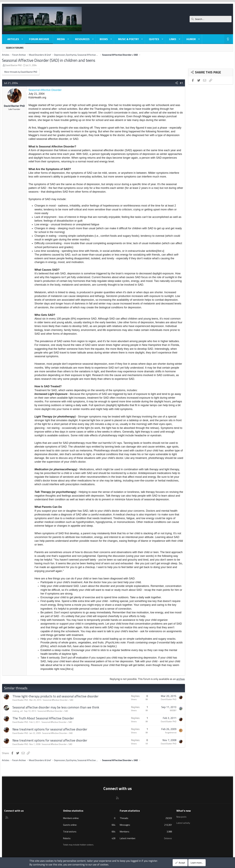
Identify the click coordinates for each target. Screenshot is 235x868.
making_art (18, 711)
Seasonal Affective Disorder (45, 90)
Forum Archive (39, 39)
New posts (182, 816)
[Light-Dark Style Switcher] (228, 39)
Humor (191, 39)
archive (181, 679)
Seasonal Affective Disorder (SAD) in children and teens (49, 60)
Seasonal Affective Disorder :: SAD (58, 700)
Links (173, 39)
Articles (13, 39)
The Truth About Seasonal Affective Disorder (43, 718)
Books (104, 39)
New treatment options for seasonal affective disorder (50, 729)
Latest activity (184, 822)
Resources (82, 39)
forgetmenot (171, 732)
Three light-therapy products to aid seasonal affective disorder (55, 696)
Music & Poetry (128, 39)
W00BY (173, 710)
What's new (184, 811)
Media (61, 39)
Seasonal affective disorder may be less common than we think (56, 707)
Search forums (15, 48)
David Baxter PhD (13, 65)
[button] (22, 39)
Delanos (168, 838)
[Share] (177, 83)
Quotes (154, 39)
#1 (181, 83)
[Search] (211, 19)
